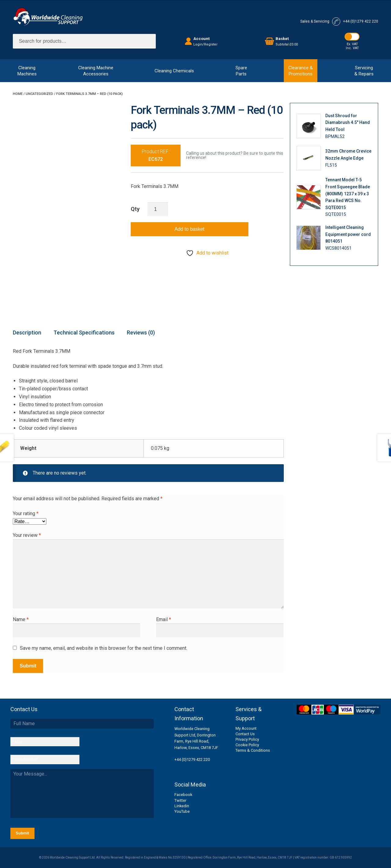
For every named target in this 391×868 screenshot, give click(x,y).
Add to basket (189, 229)
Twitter (180, 800)
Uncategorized (39, 94)
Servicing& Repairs (364, 71)
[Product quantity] (158, 209)
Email (164, 619)
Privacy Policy (247, 739)
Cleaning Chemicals (174, 71)
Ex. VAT (352, 44)
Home (18, 94)
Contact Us (245, 734)
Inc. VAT (352, 48)
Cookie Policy (247, 745)
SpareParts (241, 71)
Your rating (26, 514)
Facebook (183, 795)
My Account (246, 728)
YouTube (182, 811)
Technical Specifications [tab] (84, 333)
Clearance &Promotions (301, 71)
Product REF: (156, 156)
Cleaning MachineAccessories (96, 71)
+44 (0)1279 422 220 (192, 759)
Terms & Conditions (253, 750)
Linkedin (182, 806)
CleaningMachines (27, 71)
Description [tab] (27, 333)
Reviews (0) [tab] (141, 333)
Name (21, 619)
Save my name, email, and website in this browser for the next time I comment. (104, 648)
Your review (27, 535)
